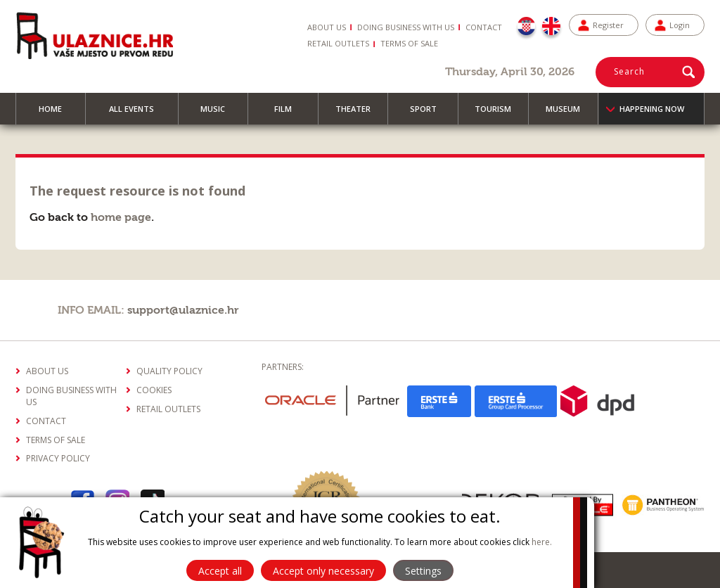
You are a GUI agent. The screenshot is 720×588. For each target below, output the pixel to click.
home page (121, 217)
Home (57, 114)
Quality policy (169, 371)
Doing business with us (406, 27)
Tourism (499, 114)
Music (219, 114)
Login (680, 25)
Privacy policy (58, 458)
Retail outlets (168, 409)
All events (138, 114)
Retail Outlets (338, 43)
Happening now (652, 109)
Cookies (154, 390)
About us (327, 27)
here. (542, 542)
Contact (484, 27)
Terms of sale (409, 43)
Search (629, 71)
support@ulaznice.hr (183, 310)
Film (289, 114)
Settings (423, 571)
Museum (569, 114)
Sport (430, 114)
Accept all (220, 571)
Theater (359, 114)
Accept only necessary (323, 571)
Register (608, 25)
